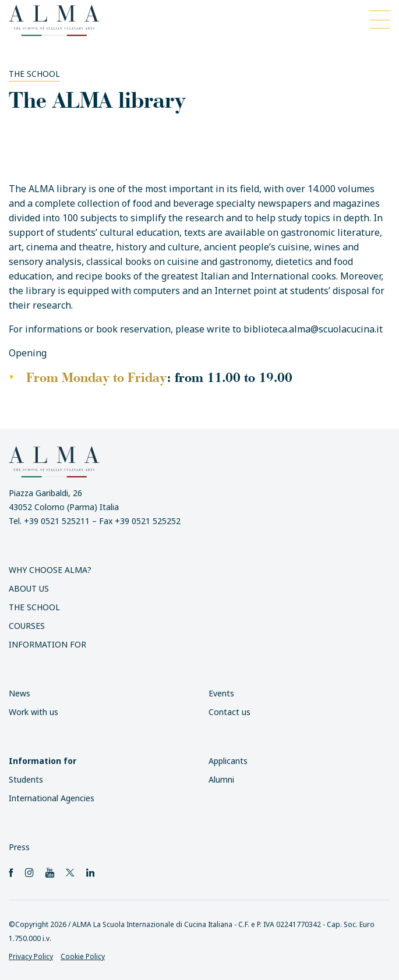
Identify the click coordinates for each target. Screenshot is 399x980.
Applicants (228, 761)
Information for (47, 644)
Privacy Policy (31, 956)
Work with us (33, 712)
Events (221, 693)
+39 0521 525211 (57, 521)
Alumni (221, 779)
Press (19, 847)
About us (29, 588)
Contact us (229, 712)
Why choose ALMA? (50, 570)
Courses (27, 626)
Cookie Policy (83, 956)
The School (34, 74)
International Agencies (52, 798)
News (20, 693)
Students (26, 779)
